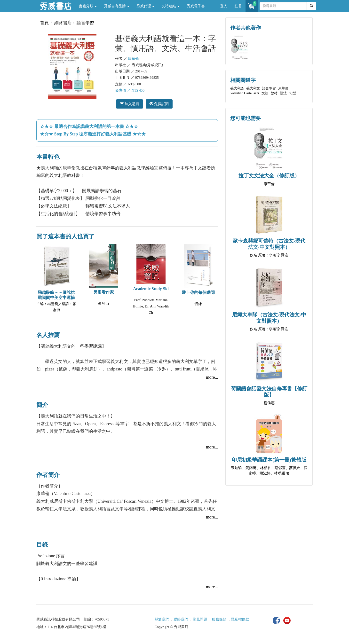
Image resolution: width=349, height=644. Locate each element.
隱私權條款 (240, 619)
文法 (265, 93)
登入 (224, 6)
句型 (293, 93)
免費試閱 (159, 104)
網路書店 (63, 23)
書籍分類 (88, 6)
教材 (274, 93)
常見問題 (200, 619)
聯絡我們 (181, 619)
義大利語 (237, 88)
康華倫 (133, 59)
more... (212, 377)
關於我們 (162, 619)
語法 (283, 93)
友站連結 (170, 6)
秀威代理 (145, 6)
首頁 (44, 23)
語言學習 (85, 23)
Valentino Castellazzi (245, 93)
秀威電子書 (196, 6)
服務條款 (219, 619)
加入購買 (130, 104)
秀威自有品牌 (117, 6)
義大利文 (253, 88)
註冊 (238, 6)
